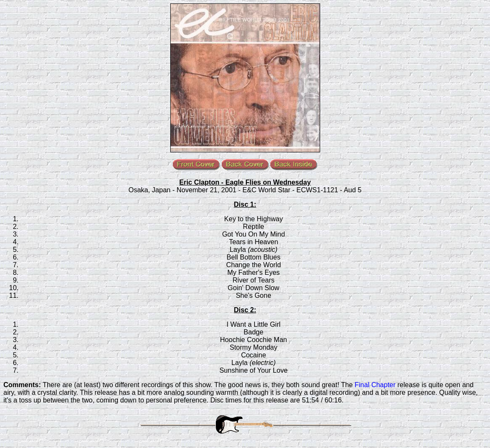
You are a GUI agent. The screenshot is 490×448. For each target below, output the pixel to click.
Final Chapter (375, 385)
